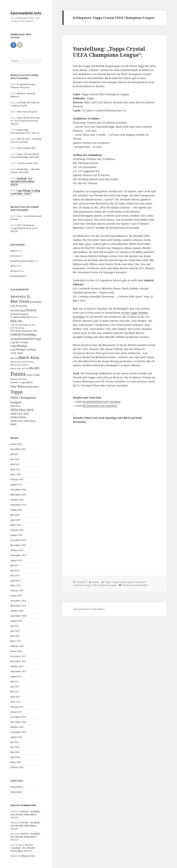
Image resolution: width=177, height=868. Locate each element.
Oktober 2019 (17, 550)
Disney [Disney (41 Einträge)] (31, 310)
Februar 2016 (17, 767)
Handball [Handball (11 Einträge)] (15, 339)
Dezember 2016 (18, 717)
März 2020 (16, 525)
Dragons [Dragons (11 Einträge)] (24, 314)
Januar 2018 (16, 651)
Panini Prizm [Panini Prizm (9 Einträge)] (16, 379)
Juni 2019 (15, 570)
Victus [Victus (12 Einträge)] (33, 421)
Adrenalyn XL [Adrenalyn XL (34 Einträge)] (21, 296)
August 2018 (16, 621)
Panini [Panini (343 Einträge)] (18, 374)
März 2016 (16, 762)
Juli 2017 (15, 682)
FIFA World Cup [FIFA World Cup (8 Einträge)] (17, 328)
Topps (108, 582)
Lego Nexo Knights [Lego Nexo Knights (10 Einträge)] (20, 342)
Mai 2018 (15, 636)
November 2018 (18, 606)
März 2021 (16, 474)
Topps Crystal (119, 582)
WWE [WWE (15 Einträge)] (13, 424)
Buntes (14, 251)
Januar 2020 (16, 535)
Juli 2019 (15, 565)
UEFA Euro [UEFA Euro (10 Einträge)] (15, 406)
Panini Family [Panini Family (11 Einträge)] (33, 375)
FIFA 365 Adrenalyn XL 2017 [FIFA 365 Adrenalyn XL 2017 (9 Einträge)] (23, 325)
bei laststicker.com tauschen (100, 406)
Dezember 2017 (18, 656)
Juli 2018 (15, 626)
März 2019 (16, 585)
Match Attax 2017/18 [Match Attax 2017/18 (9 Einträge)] (19, 368)
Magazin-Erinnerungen (22, 261)
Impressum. (16, 792)
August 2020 (16, 510)
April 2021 (15, 469)
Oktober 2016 (17, 727)
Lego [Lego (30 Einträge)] (38, 339)
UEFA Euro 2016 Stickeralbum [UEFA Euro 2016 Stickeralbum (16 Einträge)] (20, 415)
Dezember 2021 (18, 449)
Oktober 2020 (17, 500)
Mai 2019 (15, 576)
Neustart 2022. (28, 856)
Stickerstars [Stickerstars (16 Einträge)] (32, 387)
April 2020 (15, 520)
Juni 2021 (15, 459)
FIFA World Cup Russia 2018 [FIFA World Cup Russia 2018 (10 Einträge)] (24, 331)
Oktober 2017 (17, 666)
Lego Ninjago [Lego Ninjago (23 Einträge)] (19, 346)
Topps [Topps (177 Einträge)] (17, 392)
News (13, 266)
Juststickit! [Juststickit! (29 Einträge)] (27, 339)
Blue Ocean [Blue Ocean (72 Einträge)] (20, 301)
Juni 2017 (15, 687)
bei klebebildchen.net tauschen (101, 402)
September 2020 (18, 505)
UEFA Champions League (105, 585)
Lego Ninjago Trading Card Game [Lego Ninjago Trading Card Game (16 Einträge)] (23, 351)
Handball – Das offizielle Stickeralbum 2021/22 (23, 181)
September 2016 (18, 732)
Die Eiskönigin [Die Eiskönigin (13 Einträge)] (18, 310)
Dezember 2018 (18, 601)
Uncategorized (18, 276)
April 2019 (15, 581)
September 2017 (18, 671)
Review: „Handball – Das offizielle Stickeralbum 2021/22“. (26, 814)
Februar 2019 (17, 591)
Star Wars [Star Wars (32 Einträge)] (18, 386)
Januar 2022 (16, 444)
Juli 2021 (15, 454)
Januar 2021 (16, 485)
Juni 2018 (15, 631)
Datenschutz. (17, 787)
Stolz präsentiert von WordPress (89, 609)
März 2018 (16, 641)
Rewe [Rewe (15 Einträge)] (30, 382)
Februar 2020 (17, 530)
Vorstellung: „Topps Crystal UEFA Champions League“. (109, 52)
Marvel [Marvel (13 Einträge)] (14, 358)
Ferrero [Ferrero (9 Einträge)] (35, 317)
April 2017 (15, 697)
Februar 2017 (17, 707)
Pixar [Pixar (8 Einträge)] (25, 379)
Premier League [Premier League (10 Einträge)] (18, 382)
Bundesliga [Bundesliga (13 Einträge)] (36, 302)
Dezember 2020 (18, 490)
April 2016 (15, 757)
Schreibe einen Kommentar (135, 585)
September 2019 (18, 555)
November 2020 (18, 495)
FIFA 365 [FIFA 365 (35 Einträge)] (17, 321)
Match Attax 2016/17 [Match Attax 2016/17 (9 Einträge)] (19, 365)
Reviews (15, 271)
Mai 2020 (15, 515)
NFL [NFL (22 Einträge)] (38, 368)
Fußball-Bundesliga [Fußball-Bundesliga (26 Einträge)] (23, 334)
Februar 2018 (17, 646)
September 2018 (18, 616)
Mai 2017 (15, 692)
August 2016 (16, 737)
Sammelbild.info (26, 13)
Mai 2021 (15, 464)
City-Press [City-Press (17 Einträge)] (16, 306)
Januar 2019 (16, 596)
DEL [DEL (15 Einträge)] (25, 306)
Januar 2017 (16, 712)
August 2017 (16, 676)
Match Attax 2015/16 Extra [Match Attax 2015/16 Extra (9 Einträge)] (22, 362)
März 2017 (16, 702)
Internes (15, 256)
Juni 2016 (15, 747)
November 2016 (18, 722)
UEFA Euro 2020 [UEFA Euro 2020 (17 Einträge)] (20, 421)
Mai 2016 (15, 752)
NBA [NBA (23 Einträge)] (32, 368)
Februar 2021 (17, 479)
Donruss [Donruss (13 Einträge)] (15, 314)
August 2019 (16, 560)
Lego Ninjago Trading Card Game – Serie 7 (25, 192)
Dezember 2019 (18, 540)
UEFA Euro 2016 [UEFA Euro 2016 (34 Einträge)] (22, 410)
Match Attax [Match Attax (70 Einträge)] (29, 357)
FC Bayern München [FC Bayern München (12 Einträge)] (21, 317)
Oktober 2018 (17, 611)
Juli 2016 (15, 742)
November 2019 (18, 545)
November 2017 (18, 661)
